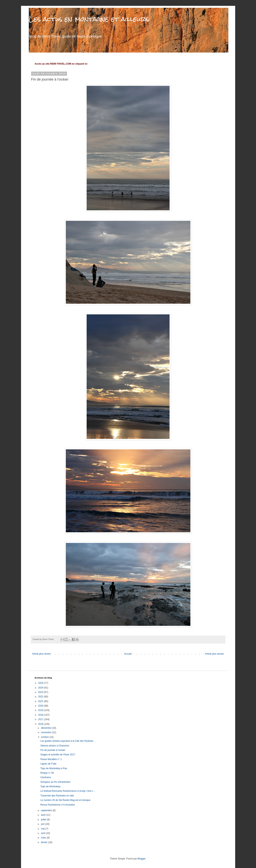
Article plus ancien (214, 654)
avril (43, 833)
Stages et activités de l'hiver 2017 (58, 755)
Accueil (128, 654)
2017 (41, 719)
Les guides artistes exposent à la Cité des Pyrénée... (68, 741)
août (44, 815)
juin (43, 824)
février (44, 842)
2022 (41, 697)
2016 (41, 724)
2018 (41, 715)
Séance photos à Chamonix (55, 746)
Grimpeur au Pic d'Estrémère (55, 782)
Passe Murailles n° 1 (51, 759)
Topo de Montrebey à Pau (54, 768)
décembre (46, 728)
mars (44, 838)
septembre (47, 810)
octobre (45, 737)
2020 (41, 706)
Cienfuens (46, 777)
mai (43, 829)
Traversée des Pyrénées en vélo (57, 796)
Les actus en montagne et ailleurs (89, 19)
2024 (41, 688)
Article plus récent (41, 654)
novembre (46, 732)
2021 (41, 701)
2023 (41, 692)
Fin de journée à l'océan (53, 750)
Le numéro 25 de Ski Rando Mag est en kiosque (65, 800)
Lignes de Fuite (48, 764)
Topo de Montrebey (50, 786)
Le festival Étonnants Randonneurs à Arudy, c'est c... (68, 791)
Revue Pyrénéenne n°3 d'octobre (58, 805)
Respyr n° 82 (47, 773)
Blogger (142, 859)
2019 (41, 710)
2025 (41, 683)
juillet (44, 820)
